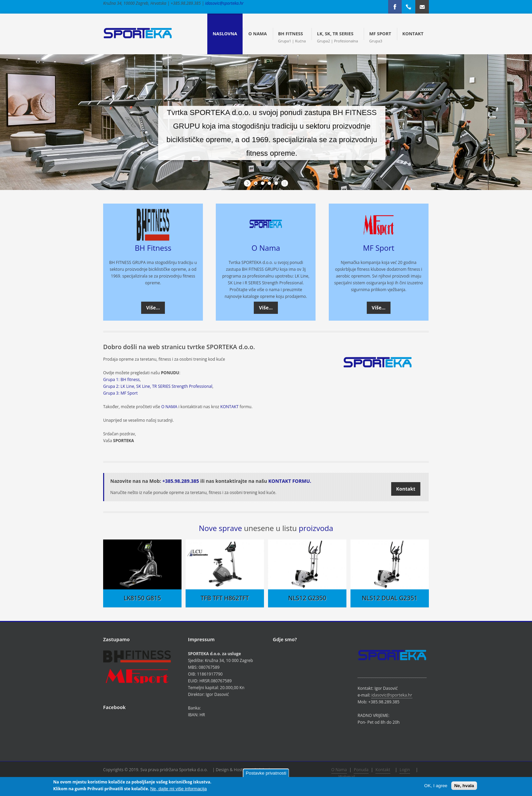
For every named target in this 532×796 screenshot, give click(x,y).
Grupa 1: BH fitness (121, 380)
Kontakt (406, 489)
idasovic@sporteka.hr (224, 3)
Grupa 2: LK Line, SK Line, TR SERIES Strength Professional (158, 386)
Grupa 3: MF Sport (120, 393)
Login (405, 770)
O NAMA (169, 407)
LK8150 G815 (142, 598)
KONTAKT (229, 407)
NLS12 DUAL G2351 (390, 598)
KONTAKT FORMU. (290, 481)
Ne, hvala (464, 786)
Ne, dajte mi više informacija (179, 789)
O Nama (266, 248)
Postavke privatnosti (266, 773)
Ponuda (361, 770)
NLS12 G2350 (307, 598)
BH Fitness (153, 248)
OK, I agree (436, 786)
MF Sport (379, 248)
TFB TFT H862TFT (225, 598)
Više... (153, 308)
